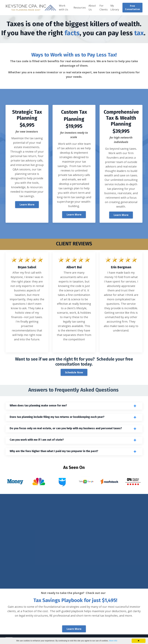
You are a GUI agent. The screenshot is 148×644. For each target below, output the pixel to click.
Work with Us (64, 8)
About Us (92, 8)
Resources (80, 8)
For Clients (104, 8)
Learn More (27, 204)
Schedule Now (74, 372)
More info (113, 641)
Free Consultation (132, 8)
